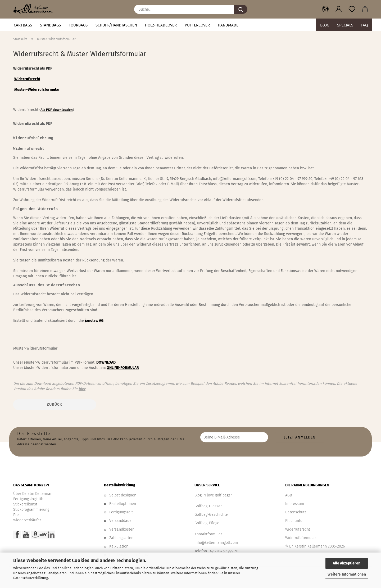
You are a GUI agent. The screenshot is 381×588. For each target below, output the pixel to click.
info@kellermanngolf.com (216, 543)
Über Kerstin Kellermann (34, 494)
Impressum (295, 504)
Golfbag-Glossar (208, 506)
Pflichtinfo (294, 521)
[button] (325, 9)
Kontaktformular (208, 534)
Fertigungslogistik (28, 499)
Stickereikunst (25, 504)
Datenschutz (296, 512)
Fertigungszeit (121, 512)
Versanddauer (121, 521)
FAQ (364, 25)
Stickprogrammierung (31, 510)
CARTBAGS (23, 25)
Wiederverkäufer (27, 520)
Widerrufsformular (301, 538)
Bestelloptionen (123, 504)
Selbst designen (123, 495)
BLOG (325, 25)
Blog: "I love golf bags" (213, 495)
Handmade (228, 25)
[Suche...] (241, 9)
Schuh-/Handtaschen (116, 25)
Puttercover (197, 25)
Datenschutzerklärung (31, 578)
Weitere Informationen (347, 574)
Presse (19, 515)
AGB (289, 495)
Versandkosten (122, 529)
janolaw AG (94, 321)
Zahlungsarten (121, 538)
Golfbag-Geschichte (211, 515)
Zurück (55, 404)
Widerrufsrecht (298, 529)
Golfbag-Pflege (207, 523)
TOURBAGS (78, 25)
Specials (345, 25)
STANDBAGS (50, 25)
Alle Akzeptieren (347, 563)
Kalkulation (119, 546)
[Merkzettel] (352, 9)
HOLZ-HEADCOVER (161, 25)
